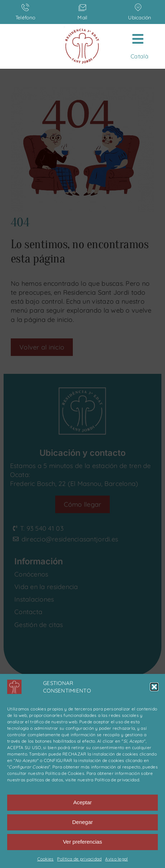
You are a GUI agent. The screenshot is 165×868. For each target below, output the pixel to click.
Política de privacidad (117, 780)
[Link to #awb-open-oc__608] (138, 39)
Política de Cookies (65, 773)
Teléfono (25, 18)
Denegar (82, 822)
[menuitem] (140, 56)
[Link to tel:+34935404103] (25, 7)
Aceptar (82, 802)
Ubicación (140, 18)
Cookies (46, 859)
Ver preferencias (82, 842)
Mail (82, 18)
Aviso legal (116, 859)
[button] (154, 687)
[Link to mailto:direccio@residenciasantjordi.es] (82, 7)
